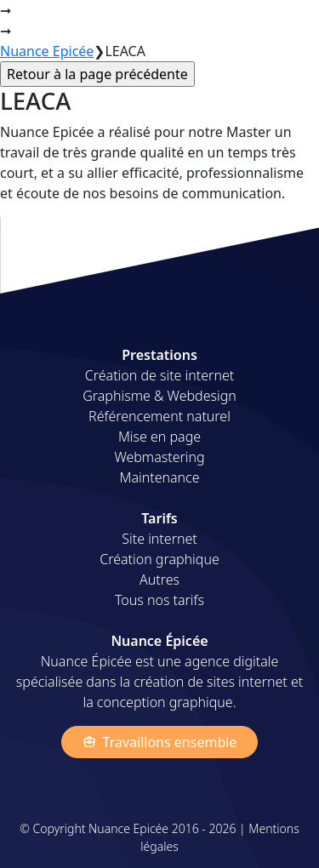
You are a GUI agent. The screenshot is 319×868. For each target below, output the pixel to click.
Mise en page (159, 437)
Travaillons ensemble (160, 742)
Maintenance (159, 477)
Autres (159, 580)
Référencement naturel (159, 416)
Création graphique (159, 559)
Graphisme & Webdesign (159, 396)
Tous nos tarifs (159, 600)
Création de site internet (159, 375)
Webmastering (159, 457)
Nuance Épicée (71, 24)
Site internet (159, 539)
